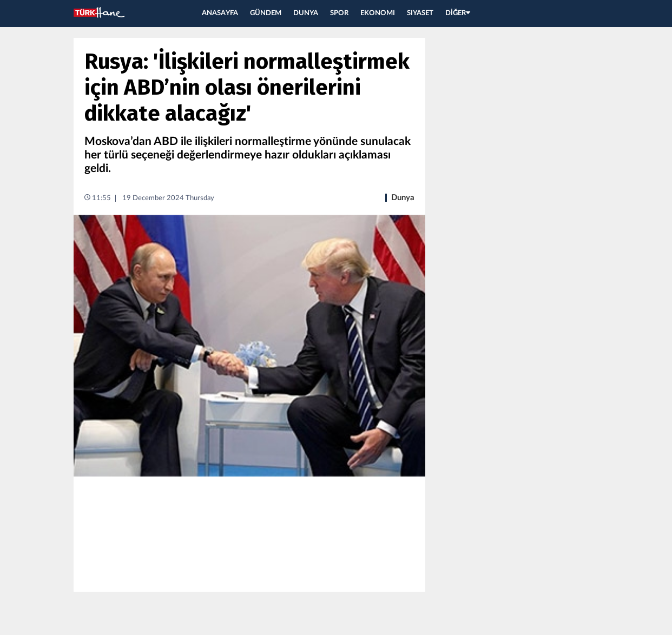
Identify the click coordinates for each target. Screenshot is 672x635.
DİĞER (458, 13)
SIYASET (420, 13)
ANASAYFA (220, 13)
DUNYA (306, 13)
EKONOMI (378, 13)
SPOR (339, 13)
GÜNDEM (266, 13)
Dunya (403, 198)
